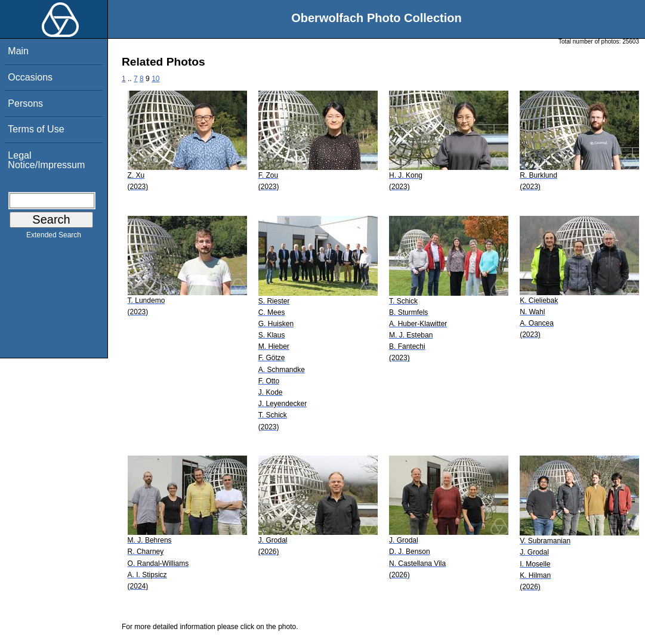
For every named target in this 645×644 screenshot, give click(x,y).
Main (18, 51)
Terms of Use (36, 129)
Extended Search (54, 237)
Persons (25, 103)
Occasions (30, 77)
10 (155, 79)
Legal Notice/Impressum (46, 160)
